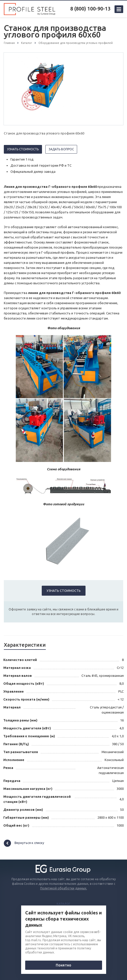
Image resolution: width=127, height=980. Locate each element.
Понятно (63, 965)
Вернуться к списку (24, 843)
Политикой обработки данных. (64, 888)
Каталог (63, 904)
